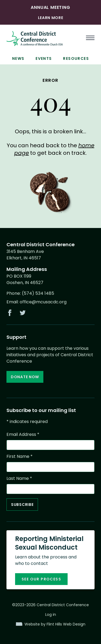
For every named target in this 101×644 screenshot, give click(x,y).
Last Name (19, 478)
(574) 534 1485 (38, 293)
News (18, 58)
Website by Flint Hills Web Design (55, 624)
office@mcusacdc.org (43, 302)
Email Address (23, 434)
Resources (76, 58)
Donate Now (25, 377)
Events (44, 58)
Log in (51, 614)
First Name (20, 456)
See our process (41, 579)
